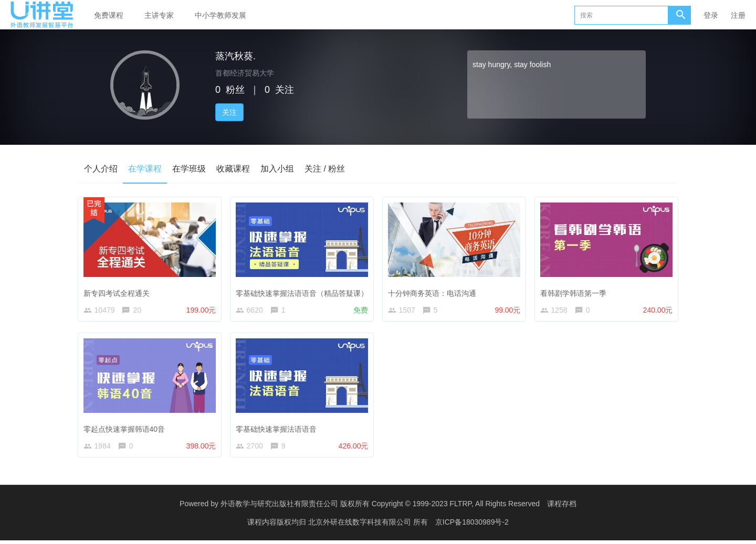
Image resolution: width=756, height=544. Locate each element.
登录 (711, 15)
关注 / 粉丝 (325, 169)
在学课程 (145, 169)
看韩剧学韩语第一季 (575, 291)
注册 (738, 15)
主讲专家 (159, 15)
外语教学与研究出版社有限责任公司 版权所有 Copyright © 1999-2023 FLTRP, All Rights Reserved (380, 507)
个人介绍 (101, 169)
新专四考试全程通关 (119, 291)
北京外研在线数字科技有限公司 (361, 526)
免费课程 (109, 15)
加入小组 (277, 169)
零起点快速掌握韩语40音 (127, 429)
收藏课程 (233, 169)
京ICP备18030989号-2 (472, 526)
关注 (229, 112)
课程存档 (562, 507)
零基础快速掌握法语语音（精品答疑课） (304, 291)
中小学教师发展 (220, 15)
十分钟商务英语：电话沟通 (434, 291)
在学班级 (189, 169)
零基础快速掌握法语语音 (278, 429)
